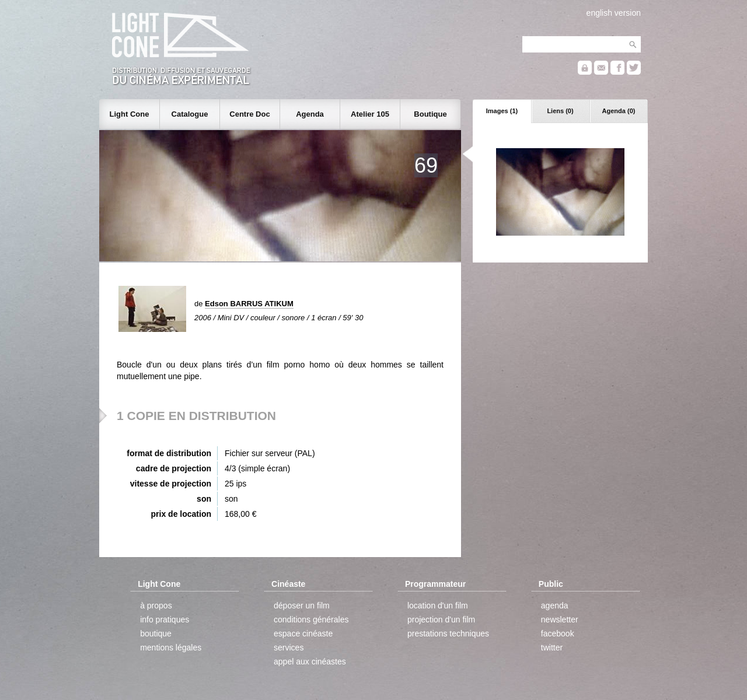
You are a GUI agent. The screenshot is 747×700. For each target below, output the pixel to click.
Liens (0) (560, 111)
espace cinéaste (303, 633)
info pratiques (165, 619)
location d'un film (438, 605)
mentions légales (171, 647)
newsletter (560, 619)
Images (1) (502, 111)
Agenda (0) (619, 111)
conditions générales (311, 619)
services (289, 647)
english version (614, 13)
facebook (558, 633)
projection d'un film (441, 619)
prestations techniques (448, 633)
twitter (552, 647)
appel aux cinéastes (310, 661)
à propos (156, 605)
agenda (555, 605)
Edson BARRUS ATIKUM (249, 304)
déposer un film (302, 605)
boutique (156, 633)
